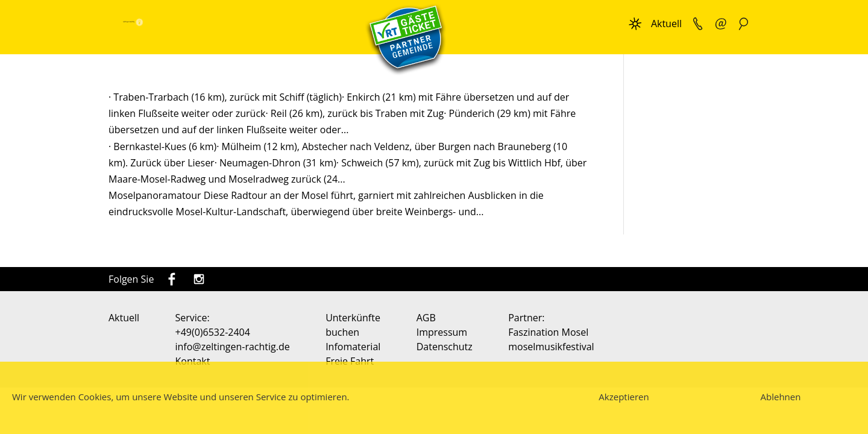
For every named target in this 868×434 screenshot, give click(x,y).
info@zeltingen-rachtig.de (233, 347)
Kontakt (193, 361)
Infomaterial (353, 347)
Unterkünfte (353, 318)
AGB (426, 318)
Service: (193, 318)
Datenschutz (445, 347)
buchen (342, 332)
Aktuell (666, 24)
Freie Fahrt (350, 361)
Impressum (442, 332)
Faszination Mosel (548, 332)
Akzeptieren (624, 397)
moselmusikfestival (551, 347)
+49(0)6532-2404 (213, 332)
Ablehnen (781, 397)
